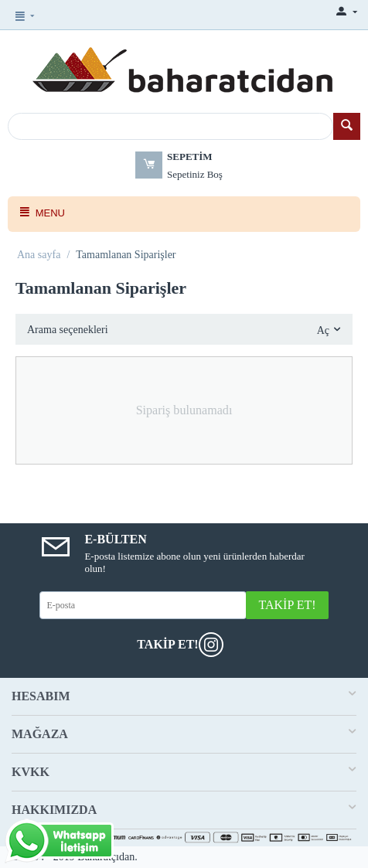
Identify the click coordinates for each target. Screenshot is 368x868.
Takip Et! (287, 605)
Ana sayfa (39, 255)
